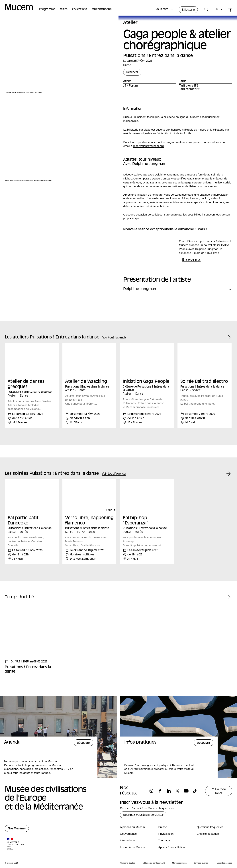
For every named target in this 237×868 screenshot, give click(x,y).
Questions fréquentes (210, 822)
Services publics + (202, 858)
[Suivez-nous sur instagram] (153, 786)
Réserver (132, 72)
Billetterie (188, 10)
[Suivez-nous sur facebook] (162, 786)
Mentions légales (127, 858)
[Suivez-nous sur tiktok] (197, 786)
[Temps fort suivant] (229, 592)
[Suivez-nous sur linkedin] (170, 786)
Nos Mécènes (17, 824)
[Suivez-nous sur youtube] (188, 786)
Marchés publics (179, 858)
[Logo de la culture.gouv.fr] (16, 839)
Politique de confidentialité (154, 858)
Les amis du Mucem (132, 842)
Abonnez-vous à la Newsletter (143, 810)
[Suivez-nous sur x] (179, 786)
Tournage (164, 835)
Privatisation (166, 829)
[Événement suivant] (229, 332)
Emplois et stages (208, 829)
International (128, 835)
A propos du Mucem (132, 822)
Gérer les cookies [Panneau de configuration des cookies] (224, 858)
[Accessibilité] (230, 10)
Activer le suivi (126, 864)
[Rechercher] (206, 10)
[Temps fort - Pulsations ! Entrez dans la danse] (32, 635)
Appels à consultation (172, 842)
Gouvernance (128, 829)
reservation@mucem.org (148, 146)
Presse (163, 822)
